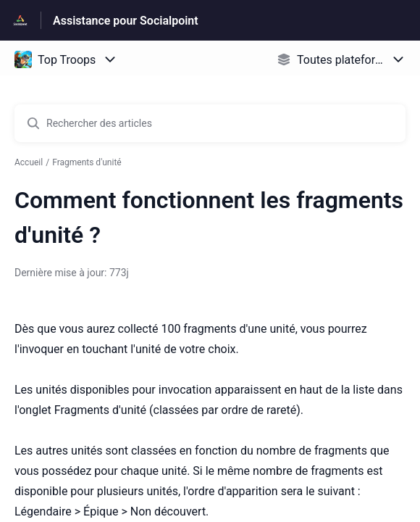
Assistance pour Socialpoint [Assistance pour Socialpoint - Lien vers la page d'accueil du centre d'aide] (126, 21)
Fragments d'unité (87, 162)
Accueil (29, 162)
